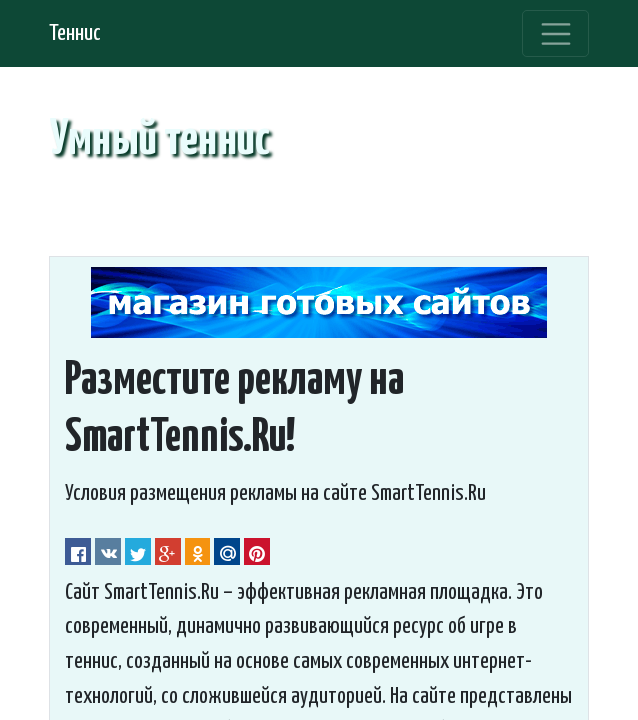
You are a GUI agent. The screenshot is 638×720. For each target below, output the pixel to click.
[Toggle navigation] (555, 34)
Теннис (75, 33)
